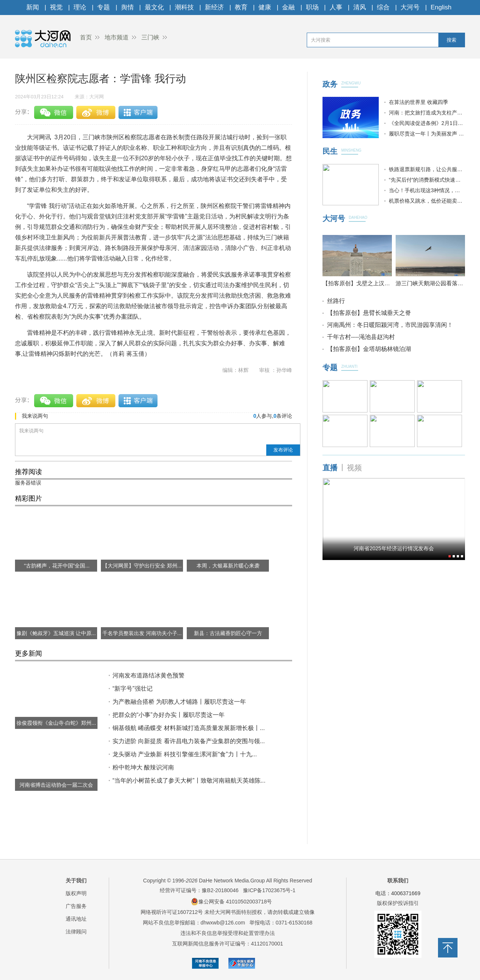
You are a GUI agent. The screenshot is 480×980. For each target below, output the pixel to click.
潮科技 (184, 7)
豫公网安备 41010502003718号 (232, 902)
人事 (336, 7)
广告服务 (76, 906)
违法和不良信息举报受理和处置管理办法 (228, 933)
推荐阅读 (28, 472)
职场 (312, 7)
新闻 (33, 7)
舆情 (127, 7)
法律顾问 (76, 932)
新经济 (214, 7)
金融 (288, 7)
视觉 (56, 7)
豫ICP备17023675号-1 (269, 890)
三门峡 (150, 37)
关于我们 (76, 881)
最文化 (154, 7)
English (441, 7)
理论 (80, 7)
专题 (103, 7)
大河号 (410, 7)
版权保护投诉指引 (398, 903)
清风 (360, 7)
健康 (265, 7)
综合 (383, 7)
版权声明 (76, 893)
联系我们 (398, 881)
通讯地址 (76, 919)
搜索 (451, 40)
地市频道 (117, 37)
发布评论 (283, 450)
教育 (241, 7)
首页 (86, 37)
